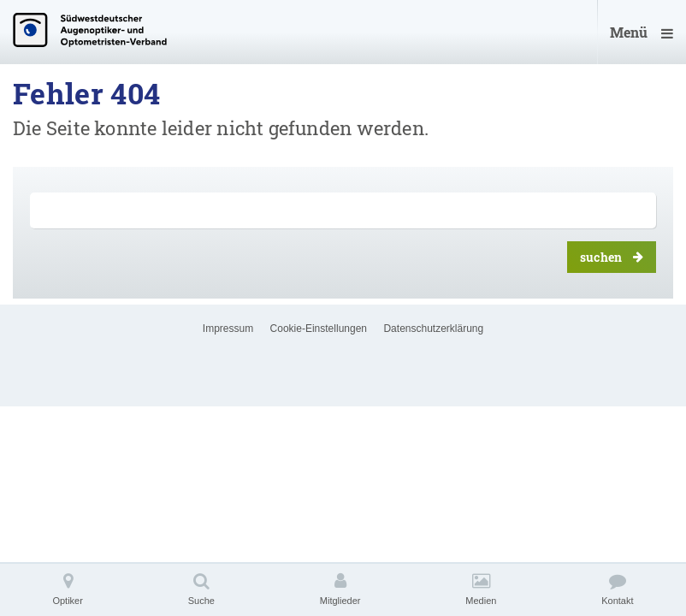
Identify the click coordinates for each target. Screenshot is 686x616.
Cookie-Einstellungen (319, 329)
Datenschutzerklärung (433, 329)
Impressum (228, 329)
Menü (642, 32)
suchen (612, 257)
